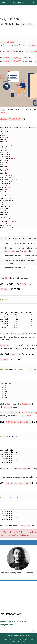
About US (7, 639)
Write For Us (17, 639)
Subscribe (24, 535)
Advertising (15, 641)
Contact (23, 641)
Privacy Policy (28, 639)
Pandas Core (27, 24)
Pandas (15, 24)
